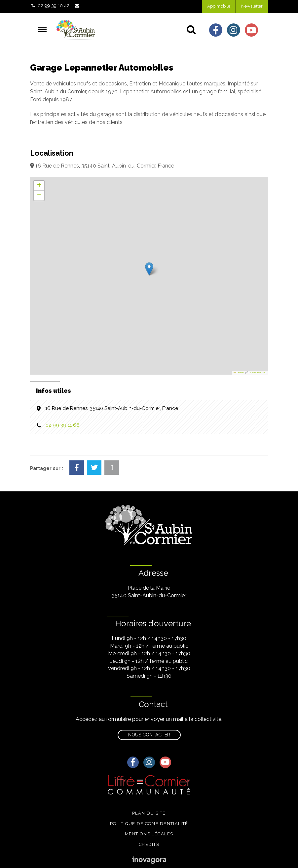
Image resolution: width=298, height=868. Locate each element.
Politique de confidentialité (149, 824)
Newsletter (252, 6)
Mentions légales (149, 834)
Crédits (149, 844)
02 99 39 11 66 (63, 425)
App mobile (219, 6)
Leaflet (239, 372)
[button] (149, 269)
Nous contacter (149, 735)
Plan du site (149, 813)
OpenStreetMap (258, 372)
